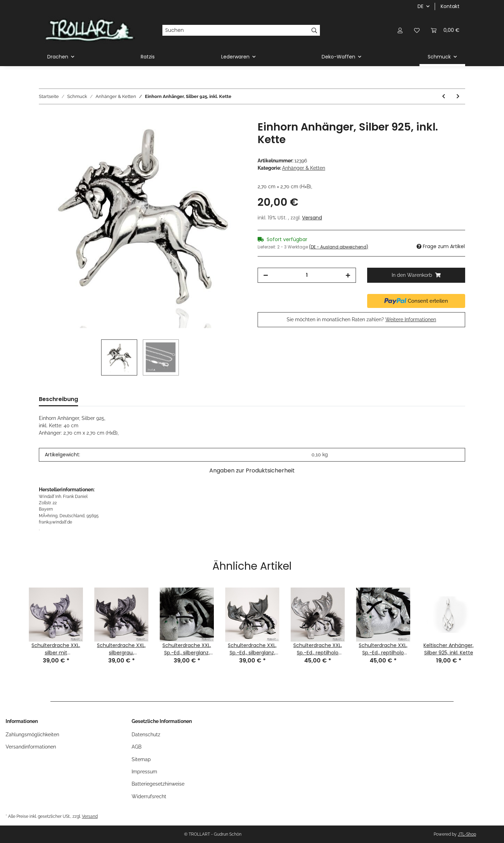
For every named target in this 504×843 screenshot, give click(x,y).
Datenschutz (146, 735)
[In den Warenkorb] (44, 117)
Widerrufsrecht (149, 796)
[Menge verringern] (266, 275)
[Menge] (307, 275)
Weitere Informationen (411, 319)
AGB (136, 747)
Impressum (144, 772)
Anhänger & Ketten (304, 168)
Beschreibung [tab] (58, 399)
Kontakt (450, 6)
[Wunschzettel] (417, 30)
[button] (400, 30)
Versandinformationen (31, 747)
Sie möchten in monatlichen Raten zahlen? (361, 319)
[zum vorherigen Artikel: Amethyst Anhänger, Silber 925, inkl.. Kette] (444, 96)
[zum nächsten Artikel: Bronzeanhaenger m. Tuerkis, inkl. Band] (458, 96)
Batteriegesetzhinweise (158, 784)
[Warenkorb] (445, 30)
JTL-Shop (467, 834)
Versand (312, 218)
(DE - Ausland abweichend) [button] (339, 247)
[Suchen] (236, 30)
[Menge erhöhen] (348, 275)
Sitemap (141, 759)
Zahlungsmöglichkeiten (32, 735)
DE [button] (421, 6)
